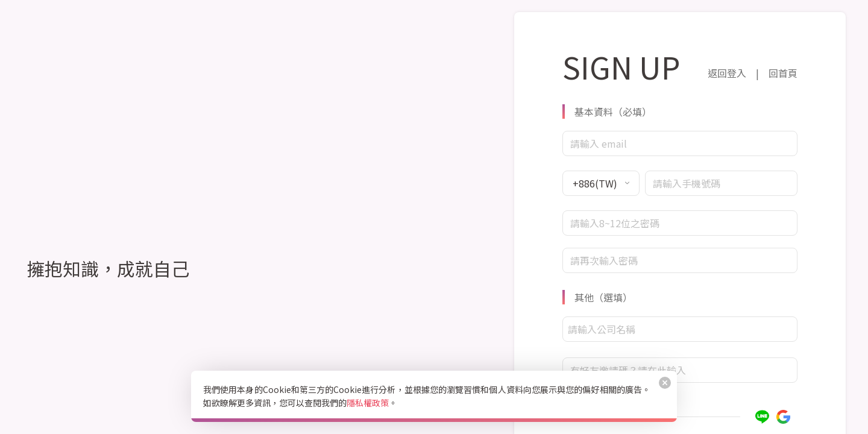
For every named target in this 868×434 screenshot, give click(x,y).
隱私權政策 (368, 403)
